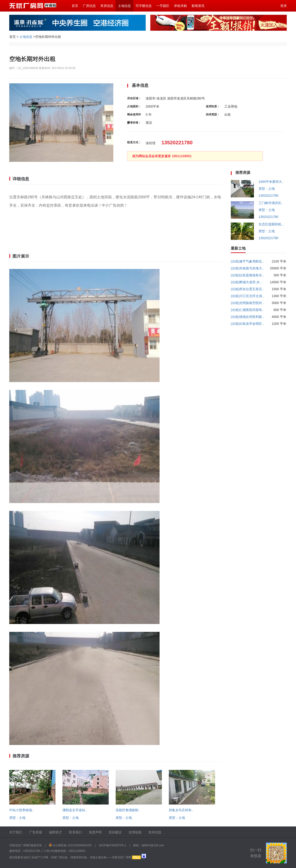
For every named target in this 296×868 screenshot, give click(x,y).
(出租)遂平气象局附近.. (247, 261)
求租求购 (180, 6)
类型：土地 (17, 818)
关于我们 (16, 832)
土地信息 (124, 6)
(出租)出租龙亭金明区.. (247, 324)
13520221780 (268, 196)
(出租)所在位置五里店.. (247, 289)
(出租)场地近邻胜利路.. (247, 317)
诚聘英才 (55, 832)
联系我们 (75, 832)
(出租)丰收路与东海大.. (247, 268)
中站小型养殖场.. (22, 810)
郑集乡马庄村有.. (181, 810)
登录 (284, 6)
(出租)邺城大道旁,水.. (246, 282)
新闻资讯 (198, 6)
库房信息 (107, 6)
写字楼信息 (144, 6)
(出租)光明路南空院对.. (247, 303)
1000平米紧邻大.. (271, 182)
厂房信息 (89, 6)
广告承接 (36, 832)
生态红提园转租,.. (271, 224)
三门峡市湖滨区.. (271, 203)
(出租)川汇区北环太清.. (247, 296)
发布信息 (155, 832)
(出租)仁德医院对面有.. (247, 310)
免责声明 (95, 832)
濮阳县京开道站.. (75, 810)
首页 (75, 6)
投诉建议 (115, 832)
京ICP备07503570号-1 (113, 845)
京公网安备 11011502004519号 (72, 845)
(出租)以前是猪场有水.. (247, 275)
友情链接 (135, 832)
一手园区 (163, 6)
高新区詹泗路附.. (128, 810)
